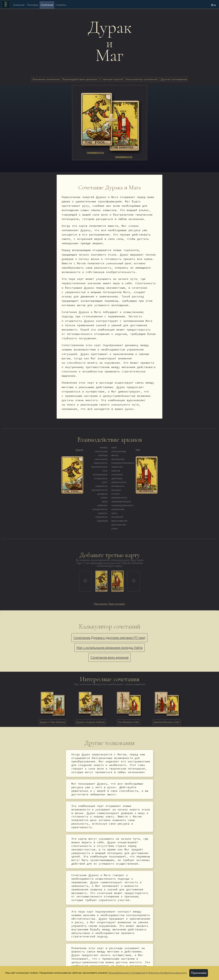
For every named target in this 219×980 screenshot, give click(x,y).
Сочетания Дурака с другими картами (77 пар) (109, 638)
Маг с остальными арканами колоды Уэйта (110, 648)
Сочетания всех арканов (110, 657)
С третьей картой (111, 79)
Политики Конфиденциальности (167, 973)
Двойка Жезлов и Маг (167, 722)
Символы (61, 5)
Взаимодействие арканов (80, 79)
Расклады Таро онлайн (109, 604)
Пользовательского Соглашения (126, 973)
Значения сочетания (46, 79)
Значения (19, 5)
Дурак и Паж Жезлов (52, 722)
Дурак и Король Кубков (90, 722)
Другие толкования (174, 79)
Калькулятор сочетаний (142, 79)
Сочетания (47, 5)
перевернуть (95, 152)
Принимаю (199, 973)
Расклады (33, 5)
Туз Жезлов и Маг (128, 722)
